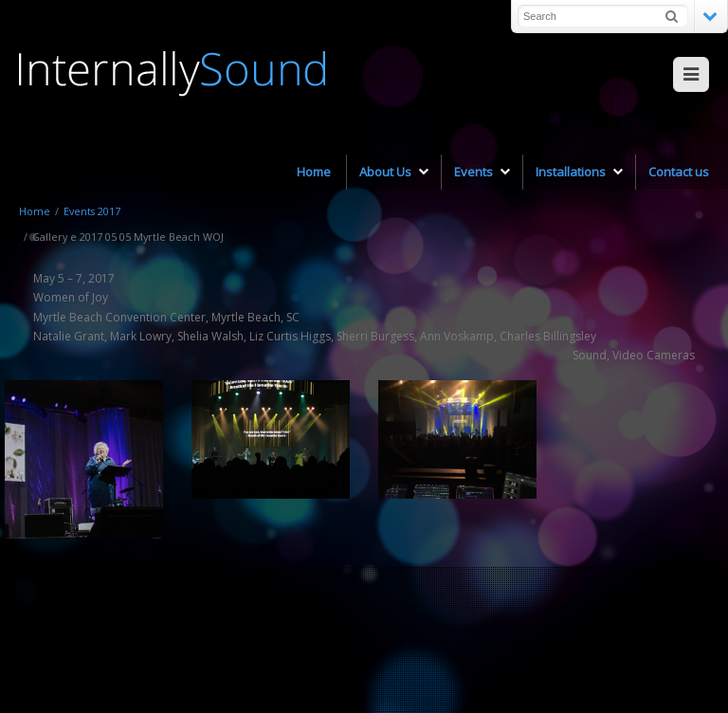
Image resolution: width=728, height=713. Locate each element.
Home (35, 211)
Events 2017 (92, 211)
